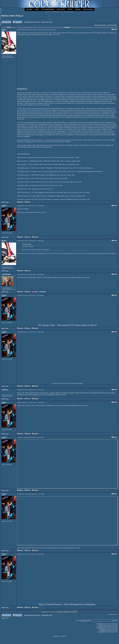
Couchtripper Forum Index (32, 22)
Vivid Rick (5, 390)
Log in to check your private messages (52, 12)
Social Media (88, 9)
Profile (65, 12)
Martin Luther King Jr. (13, 16)
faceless (4, 205)
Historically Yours (47, 22)
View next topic (112, 25)
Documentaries (48, 9)
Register (72, 12)
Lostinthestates (6, 274)
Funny (70, 9)
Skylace (4, 29)
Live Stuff (61, 9)
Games (78, 9)
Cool (37, 9)
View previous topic (100, 25)
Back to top (5, 202)
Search (68, 12)
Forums (29, 9)
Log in (62, 12)
